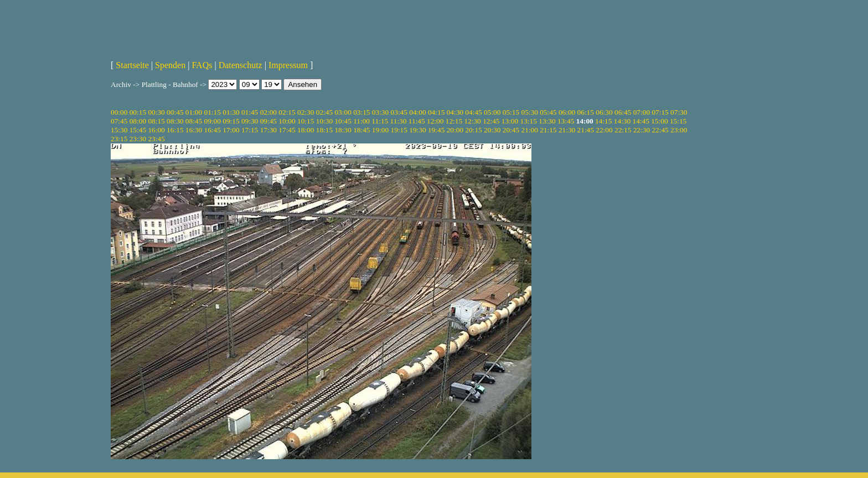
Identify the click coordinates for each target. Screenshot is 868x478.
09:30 (250, 121)
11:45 (417, 121)
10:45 (343, 121)
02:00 (268, 112)
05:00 (492, 112)
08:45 (194, 121)
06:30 (604, 112)
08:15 (156, 121)
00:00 (119, 112)
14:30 (622, 121)
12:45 (491, 121)
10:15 (306, 121)
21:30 (567, 130)
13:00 (510, 121)
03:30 (380, 112)
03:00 (343, 112)
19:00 (380, 130)
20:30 (492, 130)
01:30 (231, 112)
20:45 (511, 130)
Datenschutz (241, 65)
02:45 (324, 112)
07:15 (660, 112)
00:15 (138, 112)
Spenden (170, 65)
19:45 (436, 130)
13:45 (566, 121)
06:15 (586, 112)
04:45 (473, 112)
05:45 (548, 112)
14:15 (603, 121)
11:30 (399, 121)
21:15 (548, 130)
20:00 (455, 130)
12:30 (472, 121)
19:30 (417, 130)
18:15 (324, 130)
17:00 (231, 130)
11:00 (361, 121)
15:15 (678, 121)
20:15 (473, 130)
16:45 (213, 130)
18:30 (343, 130)
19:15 (399, 130)
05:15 (511, 112)
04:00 (417, 112)
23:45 (156, 139)
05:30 (529, 112)
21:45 (586, 130)
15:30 (119, 130)
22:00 (604, 130)
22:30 (642, 130)
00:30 (156, 112)
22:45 (660, 130)
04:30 (455, 112)
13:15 (529, 121)
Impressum (288, 65)
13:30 (547, 121)
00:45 (175, 112)
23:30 (138, 139)
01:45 (250, 112)
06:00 (567, 112)
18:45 (361, 130)
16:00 (156, 130)
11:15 (380, 121)
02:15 (287, 112)
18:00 (306, 130)
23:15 (119, 139)
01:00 (194, 112)
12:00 (435, 121)
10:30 (324, 121)
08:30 (175, 121)
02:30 (306, 112)
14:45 (641, 121)
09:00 (213, 121)
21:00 (529, 130)
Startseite (132, 65)
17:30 (268, 130)
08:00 (138, 121)
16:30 (194, 130)
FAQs (202, 65)
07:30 (679, 112)
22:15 (623, 130)
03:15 (361, 112)
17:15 (250, 130)
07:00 (642, 112)
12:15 (454, 121)
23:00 (679, 130)
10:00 (287, 121)
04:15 (436, 112)
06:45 (623, 112)
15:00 (659, 121)
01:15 (213, 112)
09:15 (231, 121)
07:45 (119, 121)
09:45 (268, 121)
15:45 (138, 130)
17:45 (287, 130)
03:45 (399, 112)
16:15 (175, 130)
